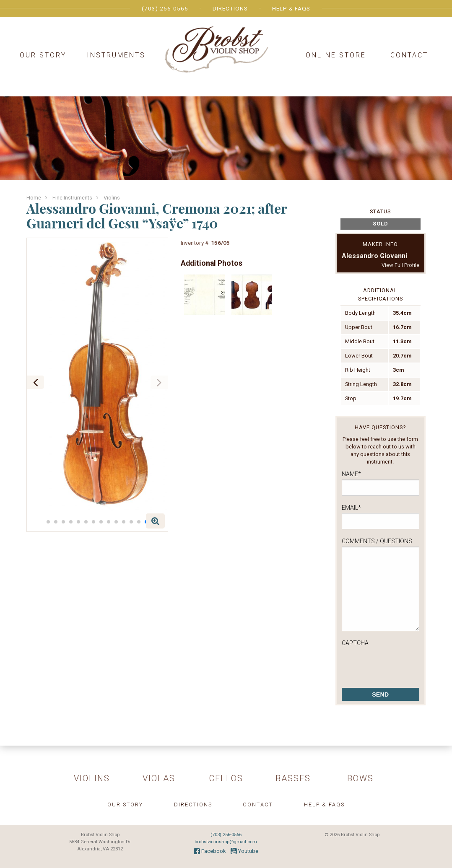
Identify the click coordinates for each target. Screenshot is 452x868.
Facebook (210, 851)
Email (351, 508)
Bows (360, 778)
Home (34, 198)
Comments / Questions (377, 541)
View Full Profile (400, 265)
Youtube (244, 851)
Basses (293, 778)
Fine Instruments (72, 198)
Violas (159, 778)
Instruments (116, 55)
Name (351, 474)
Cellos (226, 778)
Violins (112, 198)
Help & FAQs (291, 8)
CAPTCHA (355, 643)
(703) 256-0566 (165, 8)
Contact (409, 55)
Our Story (43, 55)
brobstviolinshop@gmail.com (226, 842)
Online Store (336, 55)
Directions (230, 8)
